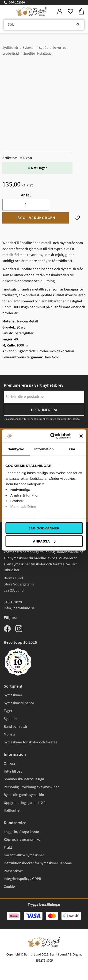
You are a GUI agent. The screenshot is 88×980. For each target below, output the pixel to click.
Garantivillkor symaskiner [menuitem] (24, 855)
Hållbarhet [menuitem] (12, 810)
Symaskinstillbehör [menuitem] (19, 703)
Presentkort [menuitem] (13, 871)
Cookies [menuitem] (10, 887)
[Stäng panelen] (81, 436)
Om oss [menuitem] (10, 763)
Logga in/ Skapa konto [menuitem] (21, 832)
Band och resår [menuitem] (16, 727)
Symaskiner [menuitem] (13, 695)
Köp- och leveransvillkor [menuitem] (23, 840)
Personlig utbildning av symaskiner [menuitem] (31, 787)
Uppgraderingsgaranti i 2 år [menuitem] (25, 803)
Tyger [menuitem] (8, 711)
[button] (70, 12)
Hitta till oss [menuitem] (13, 771)
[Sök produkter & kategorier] (44, 25)
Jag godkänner (44, 528)
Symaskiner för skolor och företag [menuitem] (31, 742)
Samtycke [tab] (16, 449)
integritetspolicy (70, 419)
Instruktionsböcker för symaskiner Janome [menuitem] (38, 863)
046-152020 (17, 3)
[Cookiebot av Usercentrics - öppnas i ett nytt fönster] (52, 436)
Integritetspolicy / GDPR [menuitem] (22, 879)
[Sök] (78, 25)
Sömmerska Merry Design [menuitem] (24, 779)
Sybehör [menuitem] (10, 719)
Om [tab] (72, 449)
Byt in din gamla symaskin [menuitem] (24, 795)
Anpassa (44, 541)
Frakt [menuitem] (8, 847)
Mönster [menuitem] (10, 734)
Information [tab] (44, 449)
